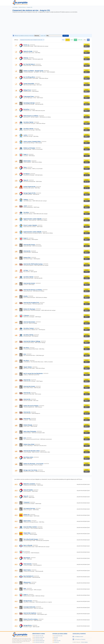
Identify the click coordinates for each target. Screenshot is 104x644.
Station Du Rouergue (29, 309)
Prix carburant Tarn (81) (38, 636)
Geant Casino (27, 161)
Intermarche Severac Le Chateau (33, 290)
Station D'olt (27, 257)
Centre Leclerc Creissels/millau (32, 141)
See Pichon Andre (28, 457)
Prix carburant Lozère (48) (39, 637)
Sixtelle (26, 296)
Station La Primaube (29, 148)
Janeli (25, 206)
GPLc (85, 40)
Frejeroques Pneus (29, 96)
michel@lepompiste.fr (79, 637)
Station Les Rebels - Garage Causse (33, 71)
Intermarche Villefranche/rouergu (33, 264)
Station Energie (28, 425)
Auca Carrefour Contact (30, 527)
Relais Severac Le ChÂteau (31, 116)
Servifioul (26, 348)
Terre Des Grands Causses (31, 539)
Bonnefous (26, 109)
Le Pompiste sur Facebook (80, 639)
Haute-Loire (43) (57, 641)
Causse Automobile (29, 84)
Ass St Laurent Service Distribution (33, 373)
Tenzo (25, 167)
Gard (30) (56, 637)
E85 (88, 40)
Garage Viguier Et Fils (29, 193)
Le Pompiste (15, 7)
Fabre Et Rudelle (28, 490)
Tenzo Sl (26, 180)
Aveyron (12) (30, 7)
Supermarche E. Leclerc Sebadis (32, 232)
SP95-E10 (80, 40)
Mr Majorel (26, 174)
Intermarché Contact (29, 245)
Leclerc (26, 135)
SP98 (75, 40)
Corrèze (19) (56, 642)
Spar (25, 588)
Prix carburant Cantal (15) (39, 642)
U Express (26, 315)
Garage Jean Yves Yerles (30, 470)
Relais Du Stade (28, 51)
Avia (25, 354)
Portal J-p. (26, 45)
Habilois (26, 199)
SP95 (72, 40)
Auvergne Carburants (29, 607)
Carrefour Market (28, 122)
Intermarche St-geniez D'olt (31, 303)
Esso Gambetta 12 (28, 576)
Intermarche (27, 251)
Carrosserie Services (29, 508)
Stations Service (22, 7)
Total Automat (27, 564)
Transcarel (26, 502)
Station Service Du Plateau (31, 406)
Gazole (68, 40)
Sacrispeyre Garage (29, 103)
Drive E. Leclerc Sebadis (30, 225)
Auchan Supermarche (29, 187)
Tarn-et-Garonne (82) (58, 636)
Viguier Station (28, 367)
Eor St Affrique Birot (29, 77)
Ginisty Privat (27, 90)
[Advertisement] (52, 24)
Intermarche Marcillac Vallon (32, 451)
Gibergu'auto (27, 582)
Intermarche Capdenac (30, 613)
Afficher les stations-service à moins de (24, 36)
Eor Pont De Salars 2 (29, 64)
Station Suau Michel (29, 444)
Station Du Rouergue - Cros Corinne (33, 464)
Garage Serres (28, 625)
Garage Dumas (28, 601)
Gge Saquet (27, 558)
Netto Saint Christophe (30, 431)
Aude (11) (56, 639)
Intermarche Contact (29, 283)
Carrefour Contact (29, 328)
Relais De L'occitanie (29, 484)
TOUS (63, 40)
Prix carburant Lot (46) (38, 639)
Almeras (26, 58)
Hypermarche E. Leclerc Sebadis (32, 219)
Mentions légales (84, 642)
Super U (26, 154)
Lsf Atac (26, 270)
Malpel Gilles (27, 533)
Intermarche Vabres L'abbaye (32, 341)
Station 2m (27, 515)
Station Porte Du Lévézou (31, 619)
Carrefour (26, 212)
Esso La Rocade (28, 545)
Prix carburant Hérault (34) (39, 641)
